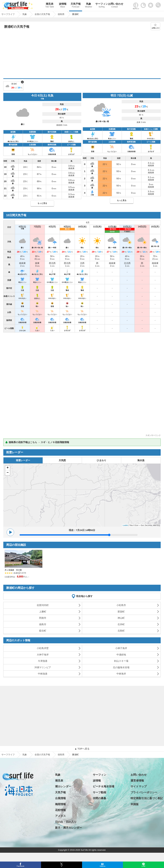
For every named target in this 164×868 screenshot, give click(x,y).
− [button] (8, 473)
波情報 (63, 6)
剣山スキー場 (121, 661)
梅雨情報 (60, 804)
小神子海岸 (121, 648)
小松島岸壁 (43, 648)
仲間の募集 (100, 798)
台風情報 (60, 798)
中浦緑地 (121, 655)
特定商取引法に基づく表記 (147, 798)
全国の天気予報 (42, 755)
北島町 (121, 631)
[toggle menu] (159, 4)
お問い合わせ (115, 6)
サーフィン (101, 6)
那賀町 (121, 612)
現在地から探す (84, 596)
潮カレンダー (63, 786)
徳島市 (43, 624)
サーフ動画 (100, 792)
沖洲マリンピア (43, 667)
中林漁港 (43, 674)
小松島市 (121, 605)
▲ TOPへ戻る (82, 749)
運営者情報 (137, 781)
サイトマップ (139, 786)
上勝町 (43, 612)
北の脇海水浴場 (121, 667)
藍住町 (43, 631)
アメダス (60, 816)
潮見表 (50, 6)
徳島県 (61, 755)
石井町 (121, 624)
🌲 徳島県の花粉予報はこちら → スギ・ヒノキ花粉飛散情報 (37, 442)
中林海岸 (121, 674)
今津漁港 (43, 661)
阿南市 (43, 618)
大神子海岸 (43, 655)
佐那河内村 (43, 605)
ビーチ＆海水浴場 (104, 786)
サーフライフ (8, 755)
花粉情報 (60, 810)
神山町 (121, 618)
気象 (89, 6)
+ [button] (8, 468)
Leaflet (125, 525)
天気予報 (76, 6)
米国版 (135, 804)
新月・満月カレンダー (69, 828)
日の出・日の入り (66, 822)
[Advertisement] (82, 55)
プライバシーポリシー (144, 792)
